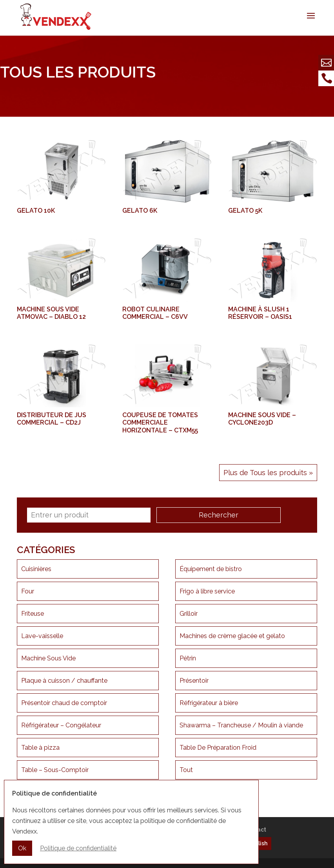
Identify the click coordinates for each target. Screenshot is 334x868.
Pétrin (188, 658)
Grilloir (189, 614)
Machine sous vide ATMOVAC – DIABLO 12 (51, 313)
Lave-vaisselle (42, 636)
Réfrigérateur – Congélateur (61, 725)
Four (28, 591)
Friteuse (33, 614)
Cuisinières (36, 569)
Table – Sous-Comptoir (55, 770)
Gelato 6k (140, 211)
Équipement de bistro (211, 569)
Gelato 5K (245, 211)
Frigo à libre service (207, 591)
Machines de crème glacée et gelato (232, 636)
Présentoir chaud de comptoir (64, 703)
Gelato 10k (36, 211)
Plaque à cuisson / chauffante (64, 681)
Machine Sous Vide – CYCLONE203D (262, 419)
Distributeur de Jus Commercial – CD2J (52, 419)
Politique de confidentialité (78, 849)
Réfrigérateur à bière (209, 703)
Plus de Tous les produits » (268, 473)
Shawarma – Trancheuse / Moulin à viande (241, 725)
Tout (186, 770)
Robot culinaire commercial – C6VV (155, 313)
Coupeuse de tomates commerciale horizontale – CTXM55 (160, 422)
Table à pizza (40, 748)
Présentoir (194, 681)
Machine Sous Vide (48, 658)
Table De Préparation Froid (218, 748)
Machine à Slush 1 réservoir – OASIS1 (260, 313)
